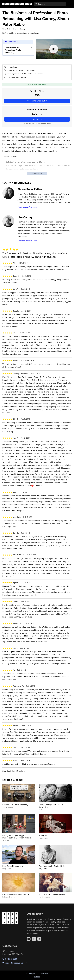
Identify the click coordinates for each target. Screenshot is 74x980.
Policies (37, 977)
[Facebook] (34, 939)
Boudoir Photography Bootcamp (52, 894)
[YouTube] (29, 939)
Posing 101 (43, 835)
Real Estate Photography (13, 866)
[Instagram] (39, 939)
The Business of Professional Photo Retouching (13, 50)
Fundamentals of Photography (15, 805)
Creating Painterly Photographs (16, 894)
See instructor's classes (27, 207)
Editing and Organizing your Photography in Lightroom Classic (17, 837)
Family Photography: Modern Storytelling (51, 806)
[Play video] (54, 49)
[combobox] (50, 4)
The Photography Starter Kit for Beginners (52, 867)
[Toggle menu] (70, 4)
